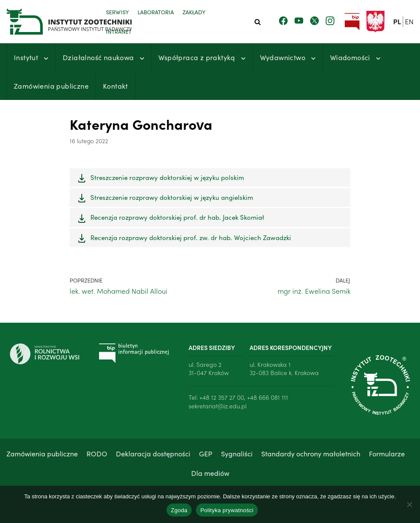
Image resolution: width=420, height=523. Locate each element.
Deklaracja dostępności (153, 453)
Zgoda (179, 510)
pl (397, 21)
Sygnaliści (237, 453)
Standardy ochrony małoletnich (311, 453)
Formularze (387, 453)
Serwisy (117, 12)
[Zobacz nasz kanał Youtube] (299, 21)
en (409, 21)
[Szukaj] (258, 22)
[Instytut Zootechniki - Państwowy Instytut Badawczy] (50, 22)
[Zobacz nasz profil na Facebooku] (283, 21)
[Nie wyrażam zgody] (409, 504)
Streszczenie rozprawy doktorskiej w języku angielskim (172, 197)
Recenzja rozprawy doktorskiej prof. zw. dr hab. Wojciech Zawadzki (191, 237)
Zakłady (194, 12)
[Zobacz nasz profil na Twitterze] (314, 21)
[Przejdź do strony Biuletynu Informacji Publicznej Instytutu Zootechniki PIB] (352, 22)
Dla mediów (210, 473)
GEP (206, 453)
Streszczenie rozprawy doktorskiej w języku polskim (167, 177)
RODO (97, 453)
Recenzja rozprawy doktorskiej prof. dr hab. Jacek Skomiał (177, 217)
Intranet (119, 31)
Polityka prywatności (227, 510)
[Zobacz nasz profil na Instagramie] (330, 21)
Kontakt (115, 86)
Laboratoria (156, 12)
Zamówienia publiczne (51, 86)
